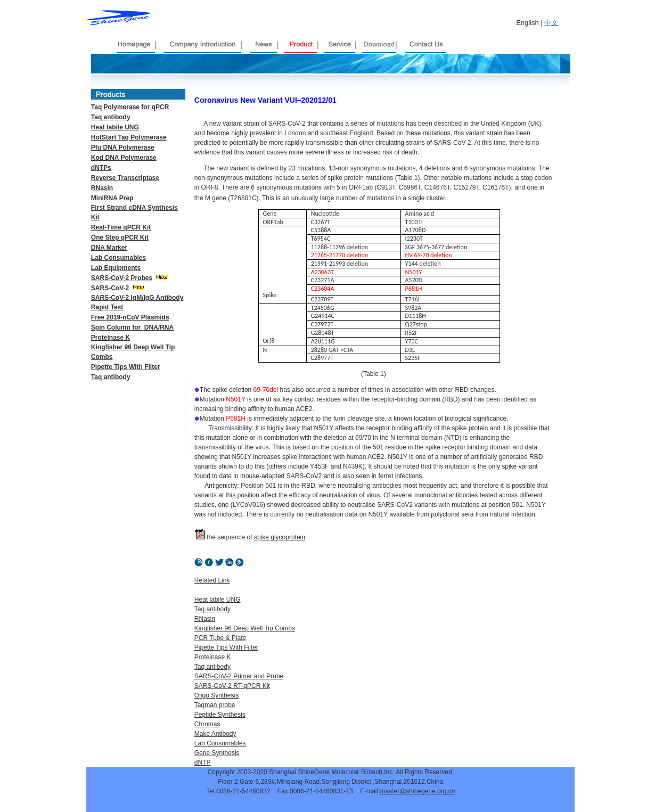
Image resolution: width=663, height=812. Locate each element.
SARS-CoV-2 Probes (122, 278)
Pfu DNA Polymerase (123, 147)
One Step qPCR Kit (120, 237)
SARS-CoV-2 (110, 288)
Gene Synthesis (217, 753)
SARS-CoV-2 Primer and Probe (239, 676)
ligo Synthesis (219, 695)
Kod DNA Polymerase (124, 158)
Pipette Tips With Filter (126, 367)
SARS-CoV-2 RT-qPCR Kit (232, 686)
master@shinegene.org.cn (417, 791)
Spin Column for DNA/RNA (132, 327)
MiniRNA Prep (112, 198)
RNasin (205, 619)
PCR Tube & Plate (220, 638)
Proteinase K (110, 338)
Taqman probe (215, 705)
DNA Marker (109, 248)
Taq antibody (111, 377)
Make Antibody (215, 734)
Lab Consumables (118, 258)
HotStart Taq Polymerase (129, 137)
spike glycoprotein (280, 537)
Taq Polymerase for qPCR (130, 107)
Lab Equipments (116, 268)
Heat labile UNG (218, 600)
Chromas (207, 724)
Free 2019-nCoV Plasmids (130, 317)
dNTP (203, 762)
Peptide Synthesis (220, 715)
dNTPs (101, 168)
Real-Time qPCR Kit (121, 227)
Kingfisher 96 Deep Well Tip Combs (245, 628)
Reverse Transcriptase (125, 178)
